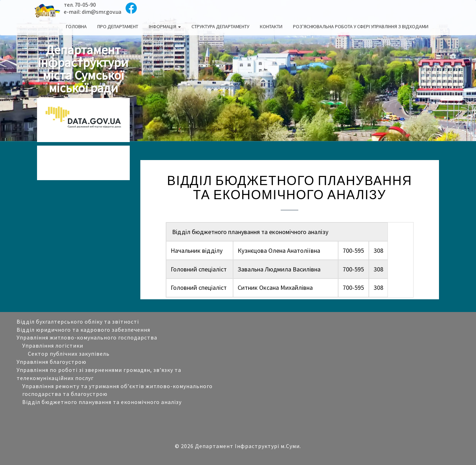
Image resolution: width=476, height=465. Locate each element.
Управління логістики (53, 345)
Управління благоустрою (51, 362)
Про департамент (118, 26)
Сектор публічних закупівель (69, 354)
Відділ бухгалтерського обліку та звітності (78, 322)
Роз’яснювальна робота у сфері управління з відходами (361, 26)
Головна (76, 26)
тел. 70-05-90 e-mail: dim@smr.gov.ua (93, 8)
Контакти (271, 26)
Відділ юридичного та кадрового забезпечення (83, 330)
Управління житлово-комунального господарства (87, 337)
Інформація (165, 26)
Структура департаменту (220, 26)
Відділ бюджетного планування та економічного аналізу (102, 402)
